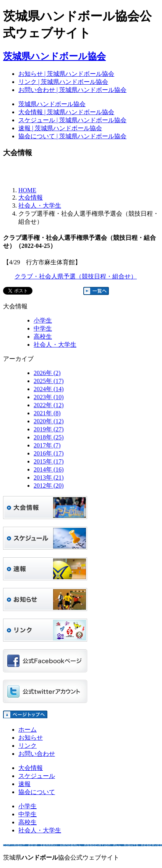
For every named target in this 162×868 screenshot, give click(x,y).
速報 (24, 784)
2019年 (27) (49, 429)
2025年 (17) (49, 381)
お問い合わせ (37, 754)
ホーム (28, 730)
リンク (28, 746)
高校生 (43, 337)
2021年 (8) (47, 413)
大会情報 (31, 197)
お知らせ (31, 738)
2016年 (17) (49, 453)
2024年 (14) (49, 389)
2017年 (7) (47, 445)
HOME (27, 190)
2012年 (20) (49, 486)
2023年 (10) (49, 397)
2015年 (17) (49, 461)
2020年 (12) (49, 421)
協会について (37, 792)
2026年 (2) (47, 373)
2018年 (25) (49, 437)
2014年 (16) (49, 469)
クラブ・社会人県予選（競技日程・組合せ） (76, 276)
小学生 (43, 320)
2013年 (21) (49, 477)
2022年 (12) (49, 405)
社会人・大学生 (40, 206)
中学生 (43, 328)
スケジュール (37, 776)
